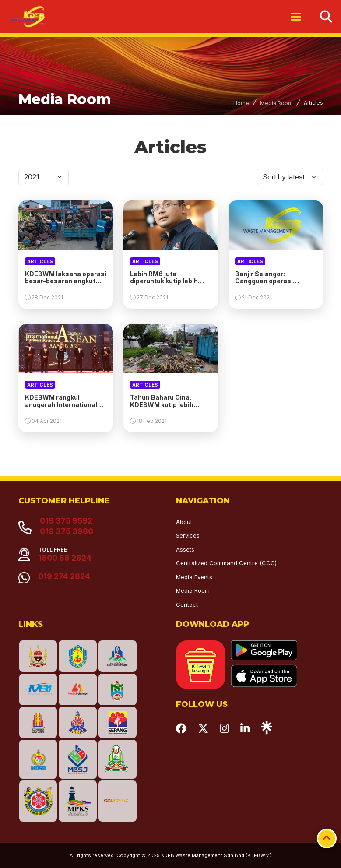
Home (241, 103)
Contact (187, 604)
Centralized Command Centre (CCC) (226, 563)
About (184, 522)
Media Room (276, 103)
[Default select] (44, 177)
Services (188, 535)
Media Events (194, 577)
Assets (185, 549)
